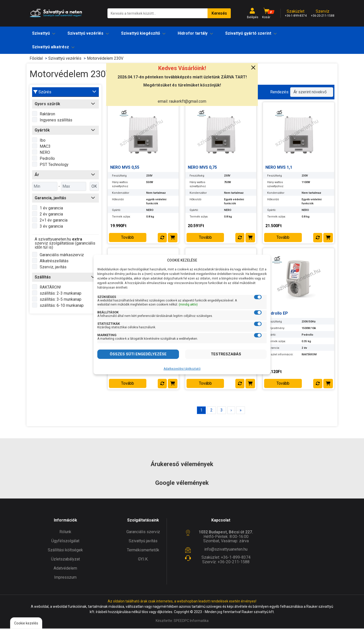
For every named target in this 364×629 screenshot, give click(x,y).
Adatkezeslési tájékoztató (182, 369)
